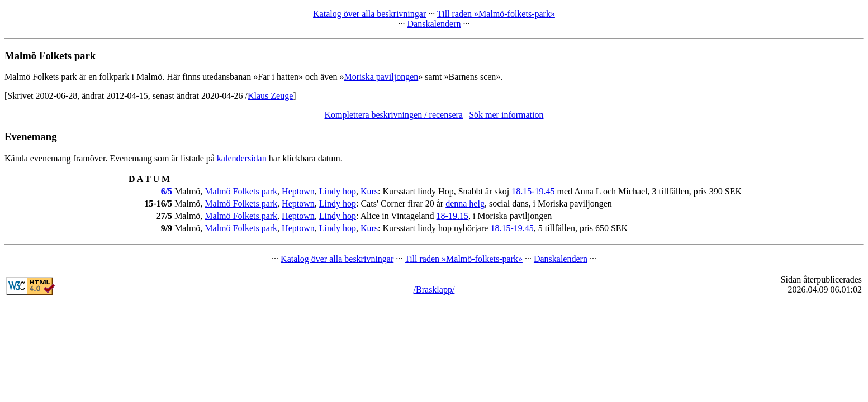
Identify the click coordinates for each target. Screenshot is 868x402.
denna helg (465, 204)
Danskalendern (434, 24)
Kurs (369, 191)
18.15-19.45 (533, 191)
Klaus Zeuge (270, 96)
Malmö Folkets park (241, 191)
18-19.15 (452, 216)
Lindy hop (338, 191)
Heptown (298, 191)
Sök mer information (506, 115)
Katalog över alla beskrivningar (369, 14)
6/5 (167, 191)
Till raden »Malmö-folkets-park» (496, 14)
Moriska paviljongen (381, 77)
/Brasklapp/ (434, 289)
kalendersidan (242, 158)
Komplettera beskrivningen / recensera (394, 115)
